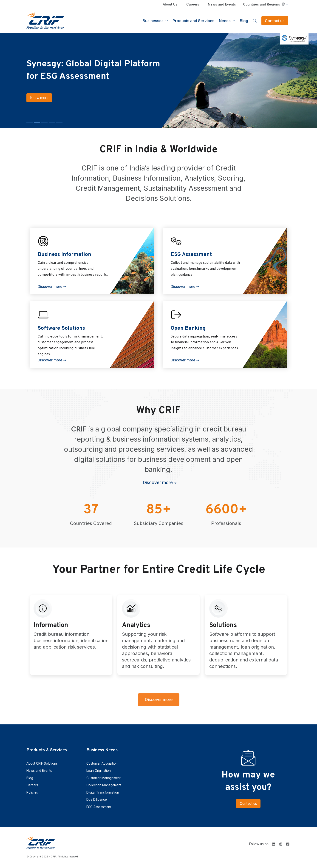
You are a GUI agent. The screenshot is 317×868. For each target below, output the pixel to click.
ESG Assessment (99, 807)
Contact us (275, 21)
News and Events (222, 4)
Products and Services (193, 21)
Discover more (50, 288)
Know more (30, 104)
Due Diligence (97, 800)
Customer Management (103, 778)
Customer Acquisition (102, 763)
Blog (244, 21)
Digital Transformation (103, 792)
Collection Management (104, 785)
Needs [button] (225, 21)
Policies (32, 792)
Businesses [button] (154, 21)
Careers (193, 4)
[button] (30, 123)
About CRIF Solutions (42, 763)
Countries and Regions (264, 4)
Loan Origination (99, 771)
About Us (170, 4)
